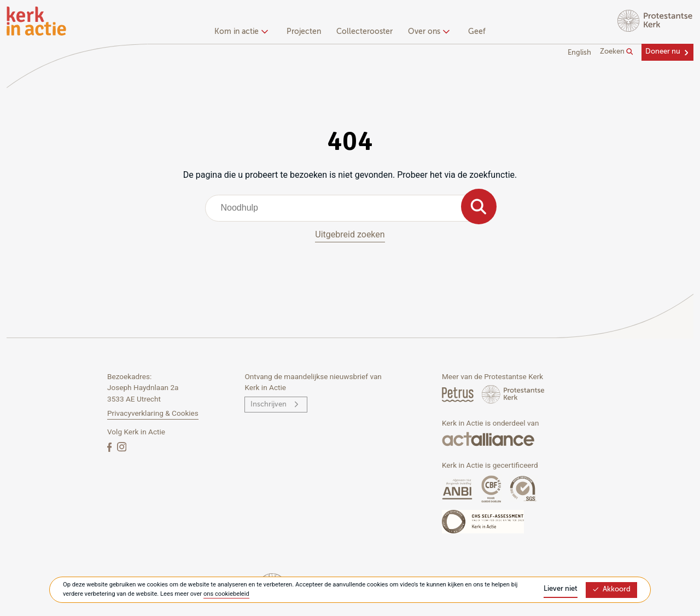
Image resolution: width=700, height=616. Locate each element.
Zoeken (617, 52)
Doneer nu (663, 52)
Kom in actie (240, 32)
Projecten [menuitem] (304, 32)
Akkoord (611, 589)
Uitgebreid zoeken (350, 234)
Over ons (427, 32)
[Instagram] (122, 447)
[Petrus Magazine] (459, 394)
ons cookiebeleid (226, 594)
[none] (243, 33)
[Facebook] (110, 447)
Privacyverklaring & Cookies (153, 413)
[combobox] (350, 208)
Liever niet (561, 589)
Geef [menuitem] (477, 32)
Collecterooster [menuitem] (364, 32)
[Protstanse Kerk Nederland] (513, 394)
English (579, 53)
